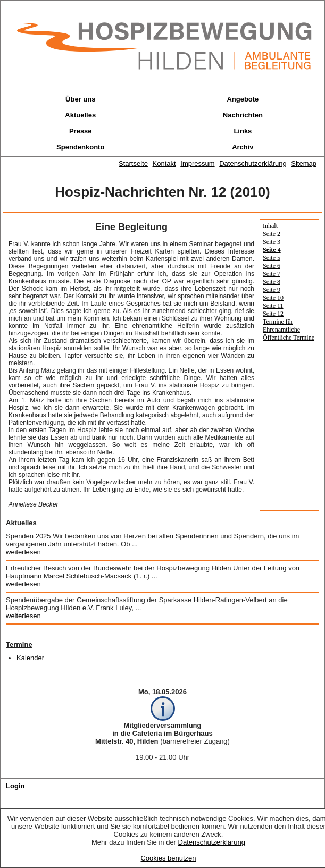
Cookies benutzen (168, 858)
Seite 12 (273, 314)
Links (243, 131)
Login (15, 786)
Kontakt (164, 163)
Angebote (243, 99)
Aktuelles (80, 115)
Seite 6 (272, 266)
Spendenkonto (80, 147)
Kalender (30, 658)
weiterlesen (23, 552)
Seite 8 (272, 282)
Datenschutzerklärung (212, 842)
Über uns (80, 99)
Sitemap (304, 163)
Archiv (243, 147)
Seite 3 (272, 242)
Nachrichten (243, 115)
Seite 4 (272, 250)
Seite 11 (273, 306)
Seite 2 (272, 234)
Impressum (197, 163)
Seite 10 (273, 298)
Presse (81, 131)
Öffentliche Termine (289, 338)
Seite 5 (272, 258)
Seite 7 (272, 274)
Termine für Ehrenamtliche (281, 326)
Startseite (133, 163)
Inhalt (270, 226)
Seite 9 (272, 290)
